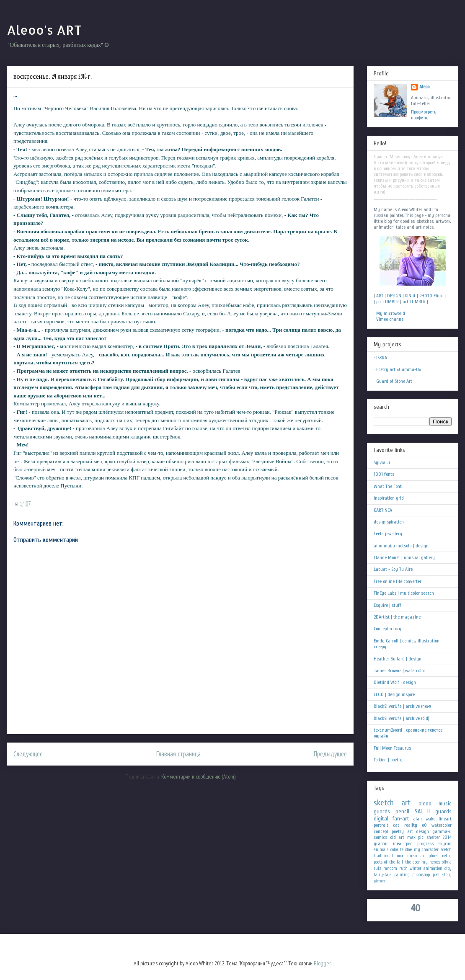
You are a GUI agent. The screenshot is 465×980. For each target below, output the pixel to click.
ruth (403, 868)
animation (433, 868)
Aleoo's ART (44, 30)
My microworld (391, 313)
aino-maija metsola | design (401, 546)
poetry (446, 856)
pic (421, 837)
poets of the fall (388, 862)
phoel (433, 856)
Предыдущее (330, 754)
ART (380, 296)
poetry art (402, 831)
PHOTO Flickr (432, 296)
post (436, 875)
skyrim (445, 843)
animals (381, 850)
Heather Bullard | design (398, 659)
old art (397, 837)
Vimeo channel (390, 319)
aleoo (425, 803)
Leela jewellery (388, 534)
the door (412, 862)
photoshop (421, 875)
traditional (383, 856)
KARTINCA (383, 510)
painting (402, 875)
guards (382, 811)
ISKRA (382, 358)
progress (425, 843)
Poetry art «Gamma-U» (399, 369)
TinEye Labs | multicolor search (404, 593)
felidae (406, 850)
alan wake (424, 819)
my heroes (431, 862)
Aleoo (424, 87)
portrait (381, 825)
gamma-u (442, 831)
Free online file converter (398, 581)
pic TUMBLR (387, 302)
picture (380, 881)
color (394, 850)
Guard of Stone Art (394, 381)
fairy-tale (382, 875)
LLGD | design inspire (394, 694)
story (447, 875)
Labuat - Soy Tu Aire (393, 569)
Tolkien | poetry (388, 760)
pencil (402, 811)
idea (397, 843)
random (390, 868)
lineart (445, 819)
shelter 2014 (439, 837)
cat (396, 825)
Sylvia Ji (382, 462)
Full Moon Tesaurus (392, 748)
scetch (446, 850)
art (406, 803)
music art (417, 856)
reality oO (416, 825)
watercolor (442, 825)
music (445, 803)
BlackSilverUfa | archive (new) (402, 706)
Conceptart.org (387, 629)
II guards (439, 811)
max (411, 837)
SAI (418, 811)
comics (380, 837)
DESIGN (394, 296)
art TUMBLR (414, 302)
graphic (381, 843)
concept (381, 831)
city (448, 868)
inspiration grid (389, 498)
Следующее (28, 754)
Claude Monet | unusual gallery (404, 557)
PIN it (410, 296)
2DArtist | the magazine (397, 617)
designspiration (389, 522)
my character (426, 850)
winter (416, 868)
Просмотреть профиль (424, 115)
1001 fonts (384, 474)
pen (409, 843)
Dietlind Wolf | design (395, 682)
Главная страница (178, 754)
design (422, 831)
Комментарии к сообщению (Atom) (198, 776)
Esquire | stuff (387, 605)
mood (400, 856)
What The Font (388, 486)
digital (381, 819)
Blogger (322, 963)
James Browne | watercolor (399, 671)
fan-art (401, 819)
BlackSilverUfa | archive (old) (402, 718)
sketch (384, 803)
